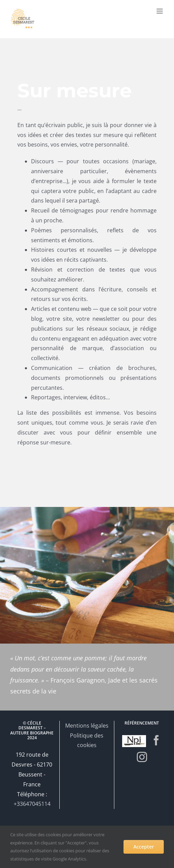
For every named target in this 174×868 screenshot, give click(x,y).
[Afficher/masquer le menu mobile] (160, 11)
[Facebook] (156, 740)
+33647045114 (32, 804)
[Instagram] (142, 757)
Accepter (144, 847)
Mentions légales (87, 726)
